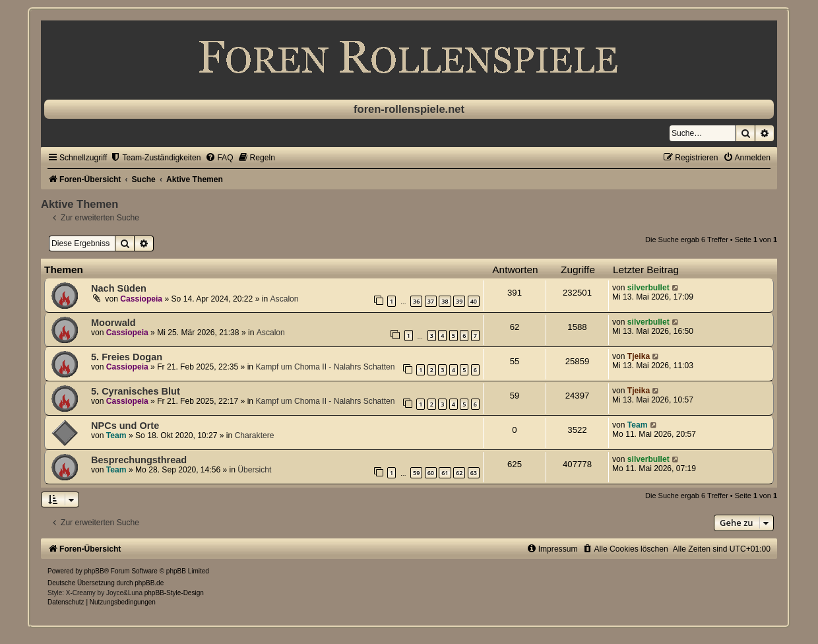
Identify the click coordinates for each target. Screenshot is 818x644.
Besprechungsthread (139, 460)
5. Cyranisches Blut (136, 391)
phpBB (94, 571)
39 (459, 301)
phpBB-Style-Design (174, 593)
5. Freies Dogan (127, 357)
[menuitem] (155, 158)
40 (474, 301)
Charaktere (255, 435)
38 (445, 301)
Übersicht (254, 470)
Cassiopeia (141, 299)
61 (445, 473)
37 (431, 301)
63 (474, 473)
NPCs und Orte (125, 426)
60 (431, 473)
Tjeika (639, 356)
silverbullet (648, 288)
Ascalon (285, 299)
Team (116, 435)
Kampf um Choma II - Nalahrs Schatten (325, 367)
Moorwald (113, 323)
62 (459, 473)
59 (416, 473)
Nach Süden (119, 288)
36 (416, 301)
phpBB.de (149, 583)
